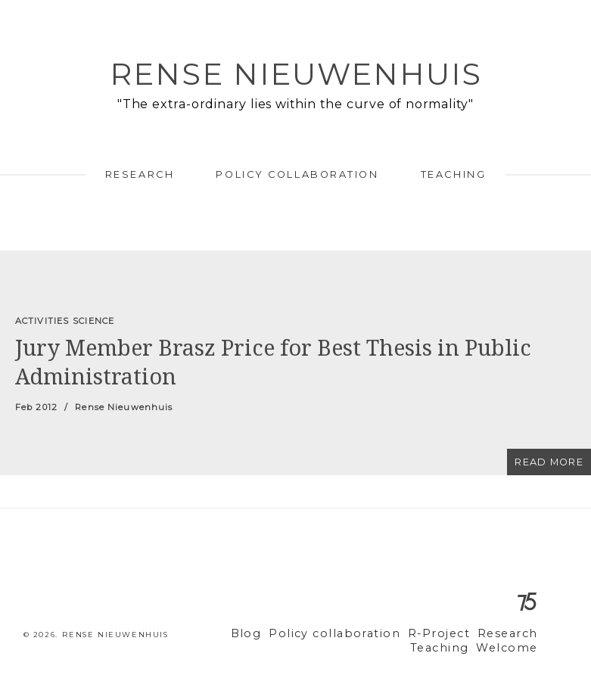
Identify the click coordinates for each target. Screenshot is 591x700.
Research (140, 174)
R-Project (448, 634)
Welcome (510, 648)
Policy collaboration (297, 174)
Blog (275, 634)
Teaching (453, 174)
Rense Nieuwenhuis (296, 74)
